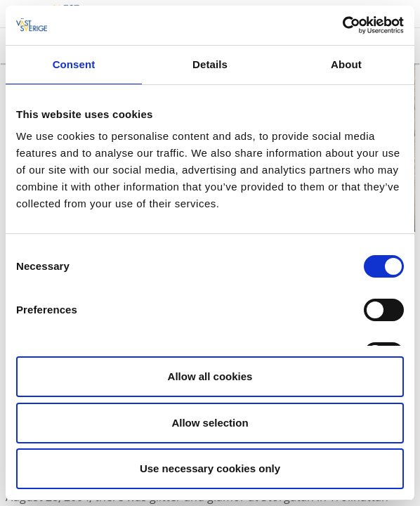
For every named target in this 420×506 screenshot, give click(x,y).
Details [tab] (210, 64)
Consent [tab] (74, 64)
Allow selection (210, 423)
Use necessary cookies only (210, 468)
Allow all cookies (210, 376)
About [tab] (346, 64)
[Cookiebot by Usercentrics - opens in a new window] (342, 25)
